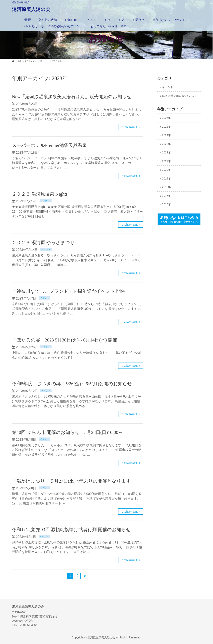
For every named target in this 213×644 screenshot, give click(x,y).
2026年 (166, 118)
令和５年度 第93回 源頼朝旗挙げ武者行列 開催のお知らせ (71, 530)
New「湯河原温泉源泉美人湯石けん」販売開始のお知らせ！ (74, 97)
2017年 (166, 196)
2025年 (166, 127)
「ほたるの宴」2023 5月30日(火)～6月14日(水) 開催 (64, 340)
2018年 (166, 187)
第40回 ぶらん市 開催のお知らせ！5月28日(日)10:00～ (67, 432)
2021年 (166, 161)
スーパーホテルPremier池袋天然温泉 (49, 145)
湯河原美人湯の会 (31, 9)
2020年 (166, 170)
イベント (46, 201)
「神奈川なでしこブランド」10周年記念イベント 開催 (69, 291)
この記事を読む (130, 127)
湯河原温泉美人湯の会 (101, 637)
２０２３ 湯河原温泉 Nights (40, 194)
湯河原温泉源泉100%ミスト (179, 96)
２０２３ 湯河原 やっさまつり (43, 243)
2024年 (166, 135)
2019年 (166, 179)
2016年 (166, 204)
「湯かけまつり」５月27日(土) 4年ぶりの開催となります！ (74, 481)
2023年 (166, 144)
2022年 (166, 153)
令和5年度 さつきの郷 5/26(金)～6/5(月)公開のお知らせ (72, 384)
